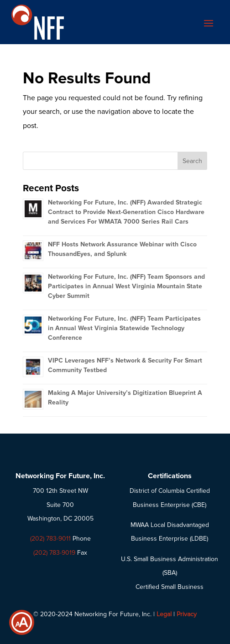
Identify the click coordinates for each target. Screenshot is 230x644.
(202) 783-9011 (50, 539)
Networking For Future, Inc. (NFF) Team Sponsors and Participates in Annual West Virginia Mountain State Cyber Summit (126, 286)
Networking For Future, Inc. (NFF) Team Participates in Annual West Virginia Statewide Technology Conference (124, 328)
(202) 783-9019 (54, 553)
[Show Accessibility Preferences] (22, 622)
